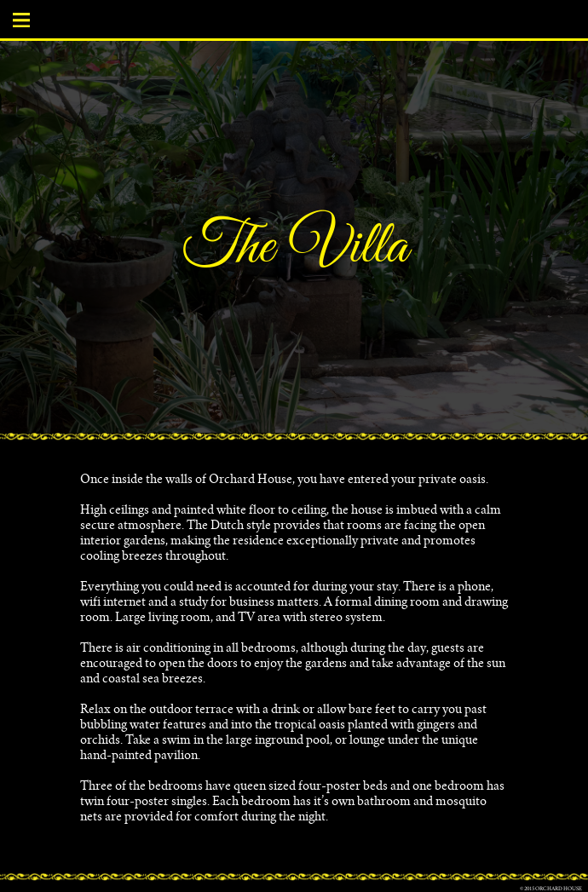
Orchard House (559, 889)
